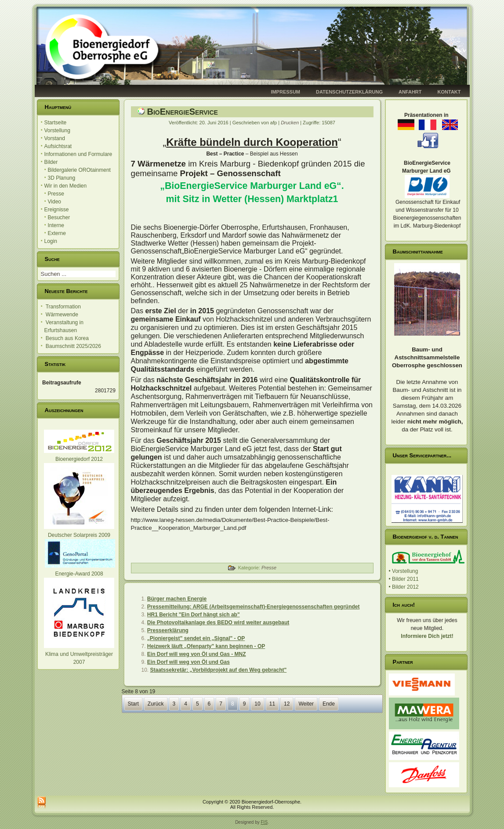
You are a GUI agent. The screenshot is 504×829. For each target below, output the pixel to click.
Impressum (285, 92)
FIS (265, 822)
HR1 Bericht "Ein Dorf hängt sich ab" (194, 615)
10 (257, 704)
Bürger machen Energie (177, 599)
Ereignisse (57, 210)
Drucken (290, 123)
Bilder (51, 162)
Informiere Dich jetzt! (427, 636)
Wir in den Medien (66, 186)
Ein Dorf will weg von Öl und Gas (189, 662)
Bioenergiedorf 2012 (79, 459)
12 (287, 704)
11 (272, 704)
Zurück (156, 704)
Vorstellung (57, 130)
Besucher (59, 217)
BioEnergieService (183, 112)
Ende (329, 704)
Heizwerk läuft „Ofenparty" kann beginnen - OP (206, 646)
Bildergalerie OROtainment (79, 170)
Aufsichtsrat (58, 146)
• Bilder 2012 (404, 587)
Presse (56, 194)
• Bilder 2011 (404, 579)
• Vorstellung (404, 571)
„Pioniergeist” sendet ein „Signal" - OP (196, 638)
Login (51, 241)
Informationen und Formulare (78, 154)
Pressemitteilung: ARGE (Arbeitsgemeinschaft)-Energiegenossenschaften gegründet (254, 607)
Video (54, 202)
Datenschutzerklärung (349, 92)
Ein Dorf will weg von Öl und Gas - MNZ (197, 654)
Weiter (306, 704)
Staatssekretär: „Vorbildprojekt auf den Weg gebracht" (219, 670)
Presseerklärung (168, 630)
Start (133, 704)
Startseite (56, 123)
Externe (57, 233)
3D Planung (62, 178)
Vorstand (55, 138)
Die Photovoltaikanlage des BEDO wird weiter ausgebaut (218, 623)
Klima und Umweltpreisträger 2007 (79, 654)
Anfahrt (410, 92)
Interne (56, 225)
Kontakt (449, 92)
